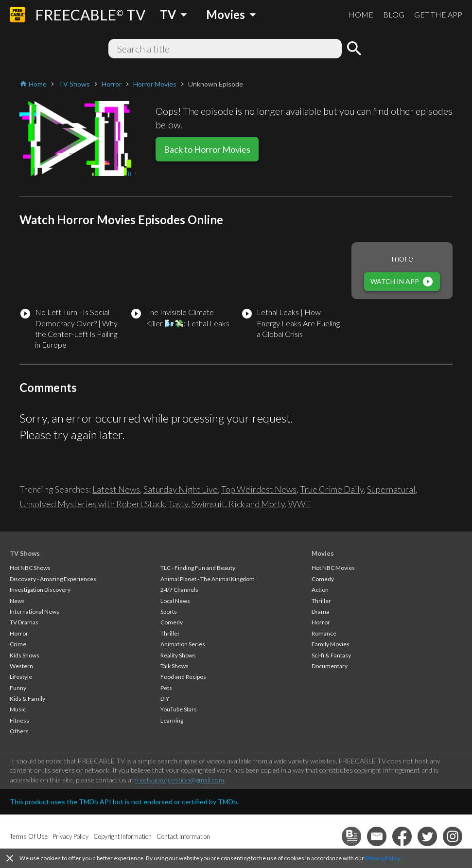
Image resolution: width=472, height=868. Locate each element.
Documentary (330, 666)
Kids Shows (25, 655)
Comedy (172, 622)
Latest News (116, 489)
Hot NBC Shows (30, 568)
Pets (166, 688)
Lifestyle (21, 677)
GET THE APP (438, 14)
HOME (361, 14)
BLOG (394, 14)
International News (35, 611)
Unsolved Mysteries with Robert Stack (92, 504)
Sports (169, 611)
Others (19, 731)
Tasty (178, 504)
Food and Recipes (183, 677)
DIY (165, 699)
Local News (175, 601)
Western (21, 666)
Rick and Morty (257, 504)
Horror (19, 633)
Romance (324, 633)
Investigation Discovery (40, 590)
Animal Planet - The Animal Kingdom (208, 579)
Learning (172, 720)
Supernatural (391, 489)
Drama (320, 611)
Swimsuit (208, 504)
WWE (300, 504)
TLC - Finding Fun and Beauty (198, 568)
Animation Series (183, 644)
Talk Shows (175, 666)
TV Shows (25, 553)
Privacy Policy (383, 858)
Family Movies (331, 644)
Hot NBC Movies (333, 568)
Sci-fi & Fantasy (331, 655)
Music (18, 709)
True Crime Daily (332, 489)
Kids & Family (27, 699)
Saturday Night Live (181, 489)
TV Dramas (24, 622)
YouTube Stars (179, 709)
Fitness (19, 720)
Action (320, 590)
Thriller (170, 633)
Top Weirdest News (259, 489)
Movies (323, 553)
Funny (18, 688)
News (17, 601)
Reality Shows (178, 655)
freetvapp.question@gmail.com (180, 780)
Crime (18, 644)
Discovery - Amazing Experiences (53, 579)
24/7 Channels (179, 590)
